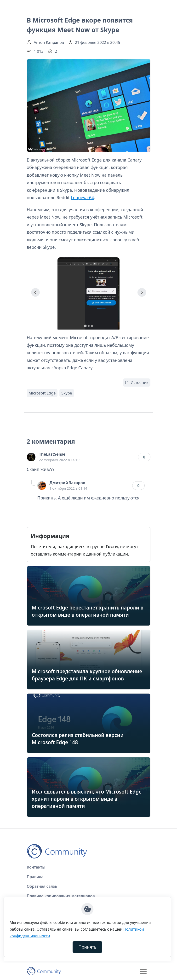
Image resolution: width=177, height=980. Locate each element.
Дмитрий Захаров (67, 483)
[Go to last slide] (35, 292)
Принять (88, 947)
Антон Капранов (49, 42)
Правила (35, 877)
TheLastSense (52, 454)
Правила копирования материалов (61, 896)
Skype (67, 393)
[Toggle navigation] (143, 972)
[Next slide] (142, 292)
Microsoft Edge (42, 393)
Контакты (36, 867)
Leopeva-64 (82, 197)
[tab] (85, 326)
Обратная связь (42, 886)
